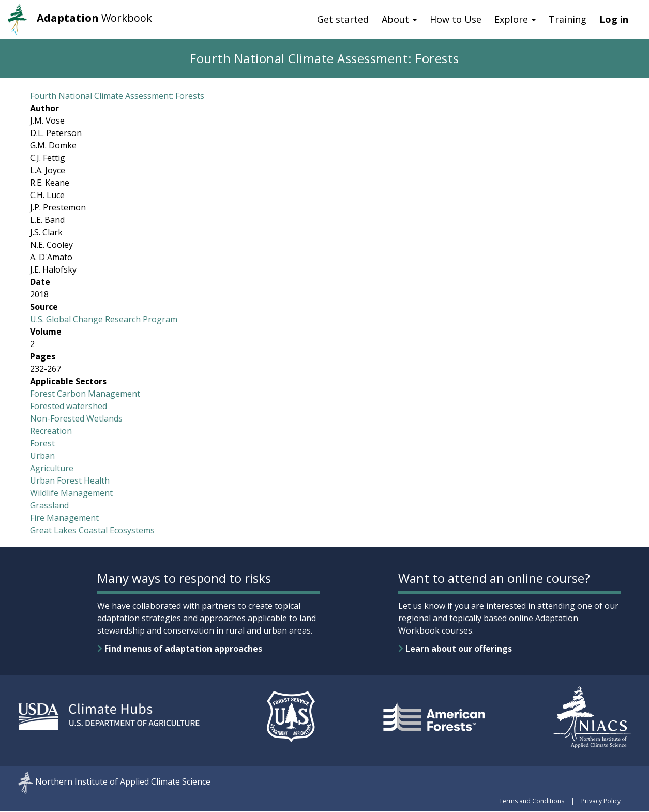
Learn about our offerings (455, 649)
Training (568, 19)
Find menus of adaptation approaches (180, 649)
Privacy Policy (601, 801)
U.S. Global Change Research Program (104, 319)
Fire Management (64, 518)
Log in (614, 19)
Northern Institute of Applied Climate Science (123, 782)
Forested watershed (69, 406)
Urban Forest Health (70, 480)
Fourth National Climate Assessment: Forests (117, 96)
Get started (343, 19)
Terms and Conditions (532, 801)
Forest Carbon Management (85, 394)
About (399, 19)
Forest (42, 443)
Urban (42, 456)
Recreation (51, 431)
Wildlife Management (71, 493)
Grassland (49, 505)
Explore (515, 19)
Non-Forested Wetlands (76, 418)
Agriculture (52, 468)
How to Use (456, 19)
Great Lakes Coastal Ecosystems (92, 530)
